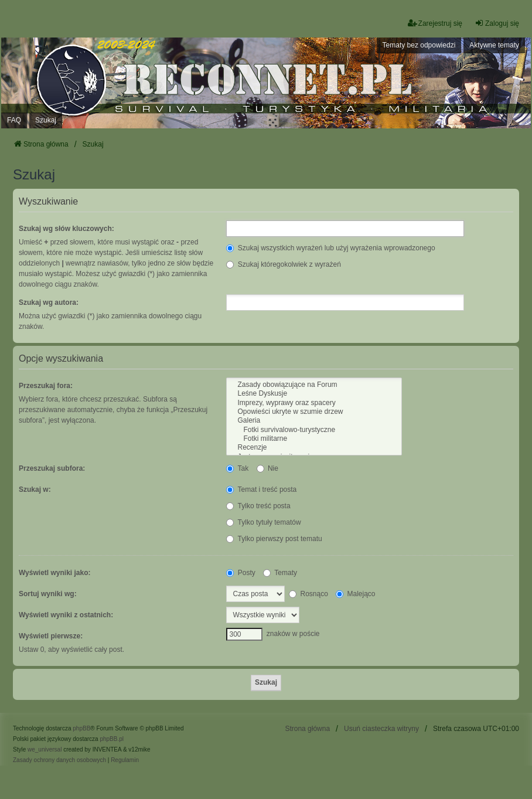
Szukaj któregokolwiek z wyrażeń (283, 264)
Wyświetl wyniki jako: (54, 573)
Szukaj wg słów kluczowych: (66, 229)
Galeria (314, 421)
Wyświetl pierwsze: (51, 636)
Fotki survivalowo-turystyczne (314, 430)
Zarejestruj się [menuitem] (435, 23)
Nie (267, 468)
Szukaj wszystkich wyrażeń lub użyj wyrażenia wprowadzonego (330, 248)
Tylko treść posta (258, 506)
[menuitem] (59, 760)
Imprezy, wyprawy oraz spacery (314, 403)
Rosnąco (308, 594)
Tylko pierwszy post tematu (274, 539)
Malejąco (355, 594)
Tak (237, 468)
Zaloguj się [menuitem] (497, 23)
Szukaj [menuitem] (46, 120)
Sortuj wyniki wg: (48, 594)
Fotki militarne (314, 439)
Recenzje (314, 448)
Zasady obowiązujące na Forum (314, 385)
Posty (241, 573)
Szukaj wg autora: (49, 302)
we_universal (45, 749)
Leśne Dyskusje (314, 394)
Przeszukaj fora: (46, 386)
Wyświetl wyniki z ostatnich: (66, 615)
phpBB (81, 728)
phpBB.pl (112, 739)
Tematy (280, 573)
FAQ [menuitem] (14, 120)
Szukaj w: (35, 489)
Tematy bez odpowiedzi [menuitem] (419, 45)
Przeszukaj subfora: (52, 468)
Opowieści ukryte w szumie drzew (314, 412)
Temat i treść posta (261, 489)
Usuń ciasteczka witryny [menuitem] (381, 729)
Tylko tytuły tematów (263, 522)
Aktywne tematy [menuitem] (494, 45)
